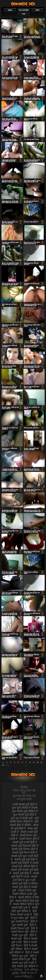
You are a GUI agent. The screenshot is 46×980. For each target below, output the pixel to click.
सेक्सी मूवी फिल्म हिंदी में (25, 853)
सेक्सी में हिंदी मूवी (27, 890)
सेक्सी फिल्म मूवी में (29, 839)
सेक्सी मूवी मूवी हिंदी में (26, 859)
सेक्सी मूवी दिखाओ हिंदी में (25, 846)
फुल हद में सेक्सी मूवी (22, 818)
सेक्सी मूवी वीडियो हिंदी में (25, 866)
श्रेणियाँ (37, 10)
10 (38, 762)
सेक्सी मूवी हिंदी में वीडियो (25, 884)
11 (41, 762)
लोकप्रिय (10, 10)
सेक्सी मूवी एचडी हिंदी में (25, 842)
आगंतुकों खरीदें (24, 799)
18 (3, 765)
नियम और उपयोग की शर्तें (24, 792)
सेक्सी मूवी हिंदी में (22, 873)
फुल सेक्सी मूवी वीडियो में (25, 811)
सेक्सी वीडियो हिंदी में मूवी (26, 904)
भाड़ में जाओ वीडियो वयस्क (24, 12)
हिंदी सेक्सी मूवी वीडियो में (25, 966)
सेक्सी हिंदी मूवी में (21, 908)
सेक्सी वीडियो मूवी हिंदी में (23, 4)
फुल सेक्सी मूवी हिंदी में (25, 815)
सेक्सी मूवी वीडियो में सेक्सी (25, 863)
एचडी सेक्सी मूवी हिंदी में (25, 804)
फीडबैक (24, 787)
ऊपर (41, 976)
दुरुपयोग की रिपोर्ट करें (24, 796)
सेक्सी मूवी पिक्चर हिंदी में (25, 849)
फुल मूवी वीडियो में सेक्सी (25, 808)
